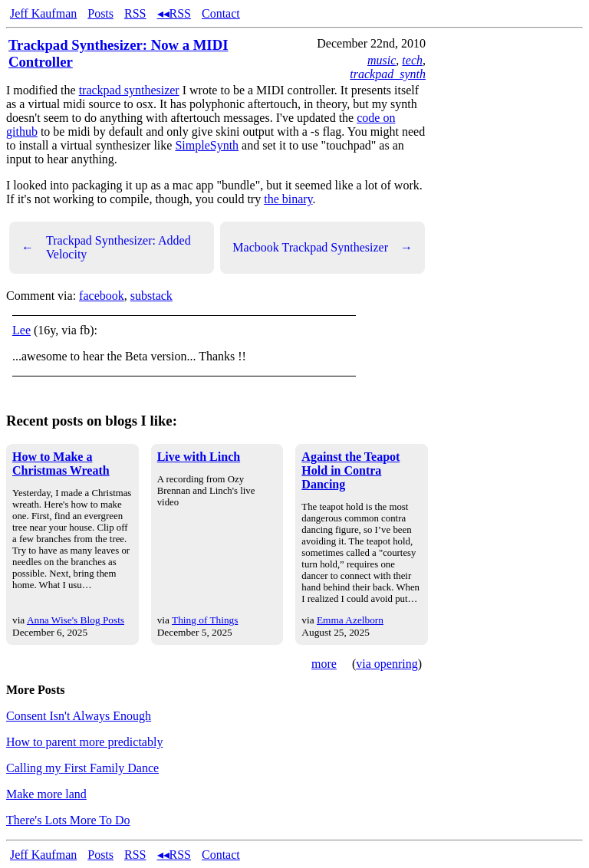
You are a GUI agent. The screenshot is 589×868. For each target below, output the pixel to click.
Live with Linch (199, 457)
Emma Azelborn (350, 620)
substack (151, 296)
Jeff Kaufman (43, 13)
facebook (102, 296)
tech (412, 60)
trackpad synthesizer (129, 90)
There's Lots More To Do (68, 820)
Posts (100, 13)
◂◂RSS (174, 13)
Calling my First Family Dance (82, 768)
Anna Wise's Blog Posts (76, 620)
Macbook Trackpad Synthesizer (322, 248)
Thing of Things (205, 620)
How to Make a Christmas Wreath (61, 464)
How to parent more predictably (84, 742)
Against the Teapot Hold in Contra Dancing (350, 470)
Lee (21, 330)
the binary (288, 199)
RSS (135, 13)
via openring (387, 664)
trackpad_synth (388, 74)
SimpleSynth (207, 145)
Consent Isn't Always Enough (79, 716)
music (382, 60)
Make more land (46, 794)
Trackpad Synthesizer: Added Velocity (106, 247)
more (324, 664)
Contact (221, 13)
